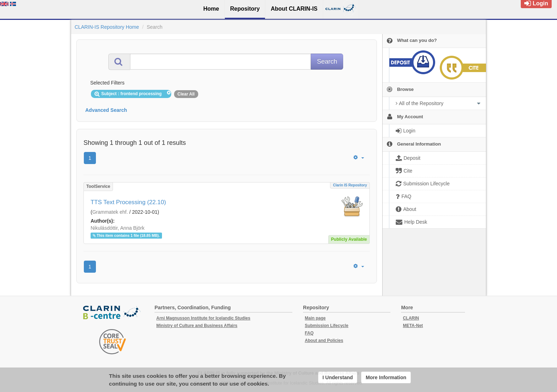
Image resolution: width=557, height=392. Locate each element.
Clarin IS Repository (350, 185)
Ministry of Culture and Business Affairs (197, 326)
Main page (315, 318)
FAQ (309, 333)
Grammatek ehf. (110, 212)
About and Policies (324, 341)
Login (536, 3)
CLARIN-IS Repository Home (107, 27)
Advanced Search (106, 110)
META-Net (413, 326)
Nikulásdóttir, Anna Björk (118, 228)
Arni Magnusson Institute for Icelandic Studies (203, 318)
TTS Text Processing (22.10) (128, 202)
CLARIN (411, 318)
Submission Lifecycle (327, 326)
